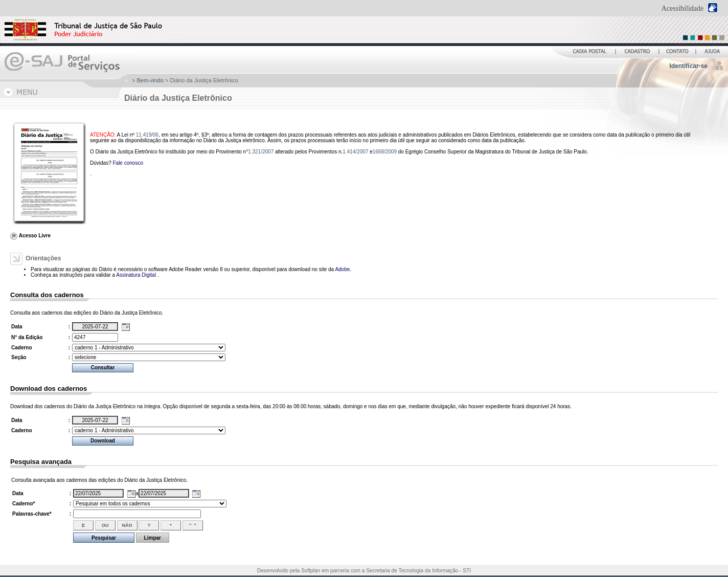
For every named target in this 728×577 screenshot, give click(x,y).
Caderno (22, 348)
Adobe (342, 269)
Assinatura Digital (137, 275)
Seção (19, 357)
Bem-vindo (150, 80)
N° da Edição (27, 337)
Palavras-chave (32, 514)
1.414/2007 (355, 152)
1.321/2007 (261, 152)
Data (17, 327)
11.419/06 (147, 135)
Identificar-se (688, 66)
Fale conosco (128, 163)
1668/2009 (385, 152)
